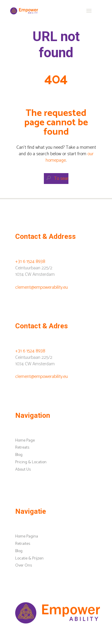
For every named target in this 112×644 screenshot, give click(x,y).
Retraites (23, 544)
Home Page (25, 441)
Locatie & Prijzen (29, 558)
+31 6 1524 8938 (30, 262)
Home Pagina (27, 536)
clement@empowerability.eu (42, 287)
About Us (23, 470)
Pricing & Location (31, 462)
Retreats (22, 448)
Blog (19, 455)
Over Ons (24, 566)
